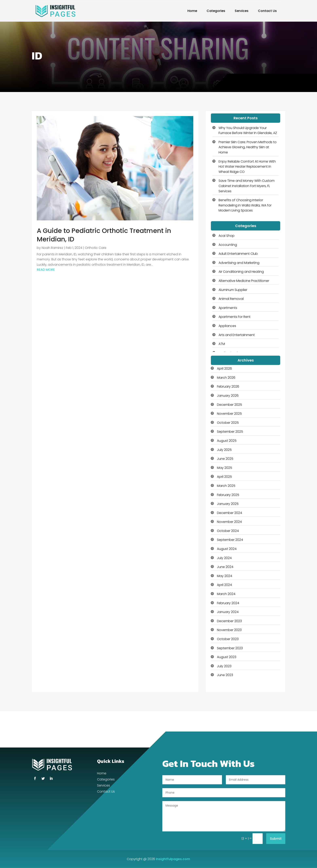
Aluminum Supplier (233, 290)
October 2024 (228, 531)
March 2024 (226, 594)
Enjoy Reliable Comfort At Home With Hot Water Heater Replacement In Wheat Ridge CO (247, 167)
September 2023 (230, 648)
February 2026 (228, 386)
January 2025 (228, 504)
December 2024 (229, 513)
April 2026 (224, 368)
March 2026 (226, 378)
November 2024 (229, 522)
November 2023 (229, 630)
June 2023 (225, 675)
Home (192, 11)
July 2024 (224, 558)
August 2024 (227, 549)
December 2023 (229, 621)
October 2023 (228, 639)
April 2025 (224, 477)
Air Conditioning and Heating (241, 272)
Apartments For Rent (235, 317)
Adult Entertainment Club (238, 254)
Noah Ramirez (52, 248)
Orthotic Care (96, 248)
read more (46, 270)
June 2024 (225, 567)
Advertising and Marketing (239, 263)
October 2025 (228, 423)
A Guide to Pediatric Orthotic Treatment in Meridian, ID (104, 235)
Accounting (228, 245)
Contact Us (267, 11)
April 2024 (224, 585)
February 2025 (228, 495)
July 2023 (224, 666)
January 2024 (228, 612)
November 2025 (229, 414)
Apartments (228, 308)
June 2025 (225, 459)
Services (242, 11)
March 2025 (226, 486)
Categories (216, 11)
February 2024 (228, 603)
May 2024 (225, 576)
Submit (276, 839)
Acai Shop (227, 236)
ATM (222, 344)
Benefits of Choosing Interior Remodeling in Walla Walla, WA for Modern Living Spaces (245, 205)
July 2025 (224, 450)
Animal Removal (231, 299)
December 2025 (229, 405)
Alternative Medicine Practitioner (244, 281)
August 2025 (227, 441)
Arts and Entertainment (237, 335)
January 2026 (228, 396)
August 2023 (227, 657)
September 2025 (230, 432)
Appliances (227, 326)
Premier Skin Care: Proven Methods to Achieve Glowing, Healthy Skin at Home (248, 147)
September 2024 (230, 540)
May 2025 (225, 468)
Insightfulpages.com (173, 859)
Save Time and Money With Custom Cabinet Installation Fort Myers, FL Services (247, 186)
